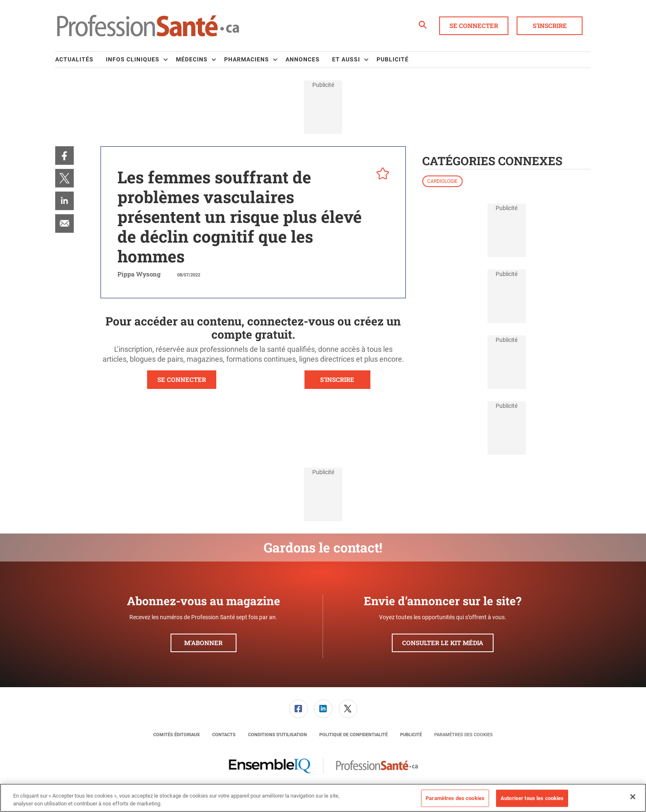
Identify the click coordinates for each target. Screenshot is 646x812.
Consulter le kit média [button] (443, 643)
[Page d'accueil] (148, 26)
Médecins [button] (192, 59)
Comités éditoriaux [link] (177, 735)
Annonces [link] (303, 59)
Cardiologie (442, 181)
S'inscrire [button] (550, 26)
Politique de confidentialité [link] (353, 735)
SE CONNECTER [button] (182, 379)
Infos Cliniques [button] (133, 59)
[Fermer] (633, 797)
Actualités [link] (74, 59)
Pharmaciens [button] (247, 59)
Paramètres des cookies (463, 735)
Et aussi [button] (346, 59)
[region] (323, 798)
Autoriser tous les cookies (532, 798)
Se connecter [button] (474, 26)
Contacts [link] (224, 735)
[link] (64, 156)
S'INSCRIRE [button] (337, 379)
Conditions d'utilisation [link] (277, 735)
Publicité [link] (393, 59)
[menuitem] (81, 60)
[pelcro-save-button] (381, 175)
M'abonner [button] (203, 643)
